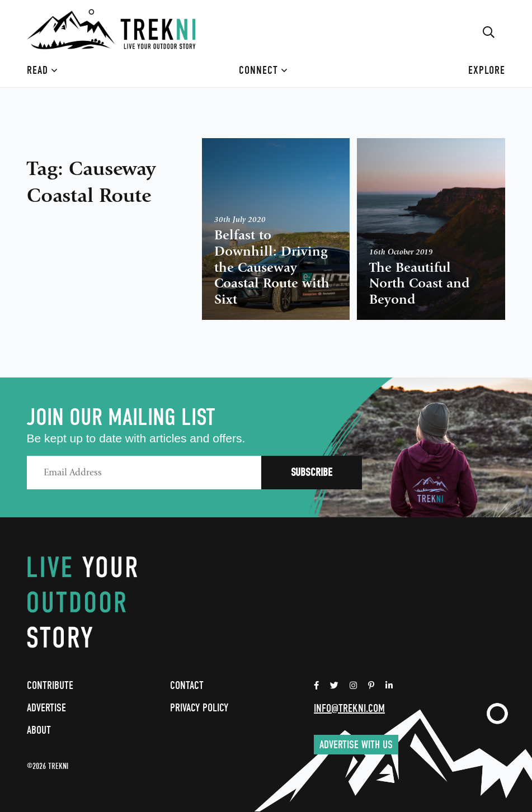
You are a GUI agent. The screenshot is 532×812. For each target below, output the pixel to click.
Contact (187, 685)
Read (42, 70)
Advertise (46, 708)
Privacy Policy (199, 708)
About (39, 730)
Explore (487, 70)
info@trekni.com (349, 708)
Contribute (50, 685)
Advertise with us (356, 745)
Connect (263, 70)
